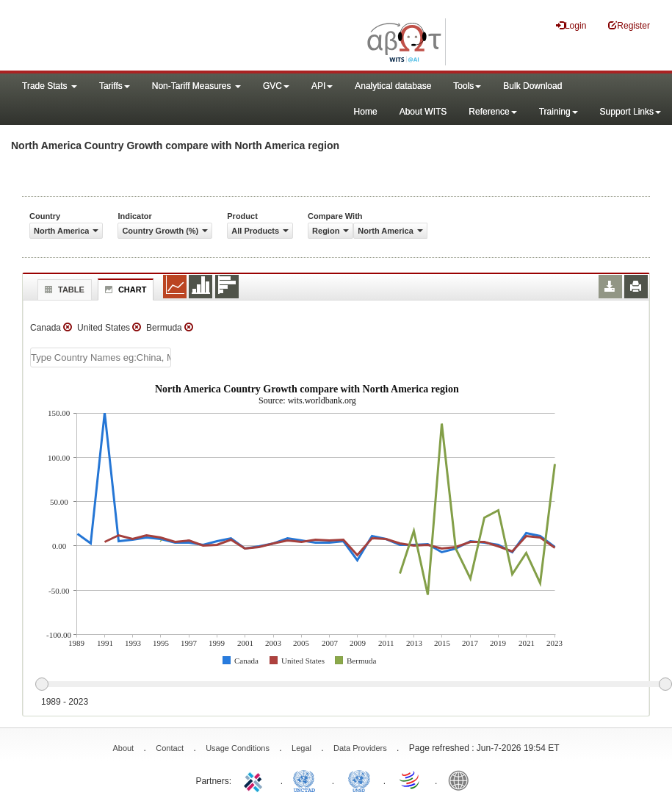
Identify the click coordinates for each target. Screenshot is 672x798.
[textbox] (101, 357)
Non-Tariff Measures (196, 86)
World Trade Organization (411, 780)
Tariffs (115, 86)
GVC (276, 86)
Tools (467, 86)
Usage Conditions (238, 748)
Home (366, 112)
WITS (147, 37)
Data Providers (360, 748)
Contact (170, 748)
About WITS (423, 112)
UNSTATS (359, 780)
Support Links (631, 112)
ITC (256, 780)
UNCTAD (307, 780)
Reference (492, 112)
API (322, 86)
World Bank (462, 780)
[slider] (353, 685)
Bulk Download (532, 86)
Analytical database (393, 86)
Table (63, 290)
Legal (301, 748)
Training (559, 112)
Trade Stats (50, 86)
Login (571, 25)
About (123, 748)
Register (629, 25)
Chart (124, 290)
